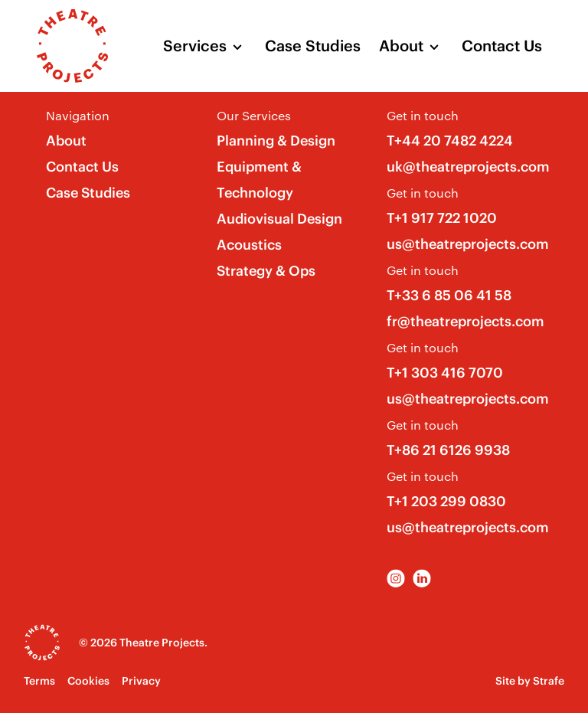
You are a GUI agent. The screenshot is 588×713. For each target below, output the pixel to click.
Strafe (549, 681)
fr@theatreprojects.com (465, 321)
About (401, 46)
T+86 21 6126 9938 (448, 450)
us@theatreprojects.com (468, 244)
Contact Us (502, 46)
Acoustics (249, 245)
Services (195, 46)
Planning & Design (276, 141)
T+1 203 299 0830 (446, 501)
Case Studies (313, 46)
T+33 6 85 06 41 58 (449, 295)
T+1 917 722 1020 (442, 218)
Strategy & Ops (266, 271)
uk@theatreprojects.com (468, 167)
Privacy (141, 681)
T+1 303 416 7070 (445, 373)
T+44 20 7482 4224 (450, 141)
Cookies (88, 681)
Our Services (254, 115)
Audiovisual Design (279, 219)
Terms (39, 681)
